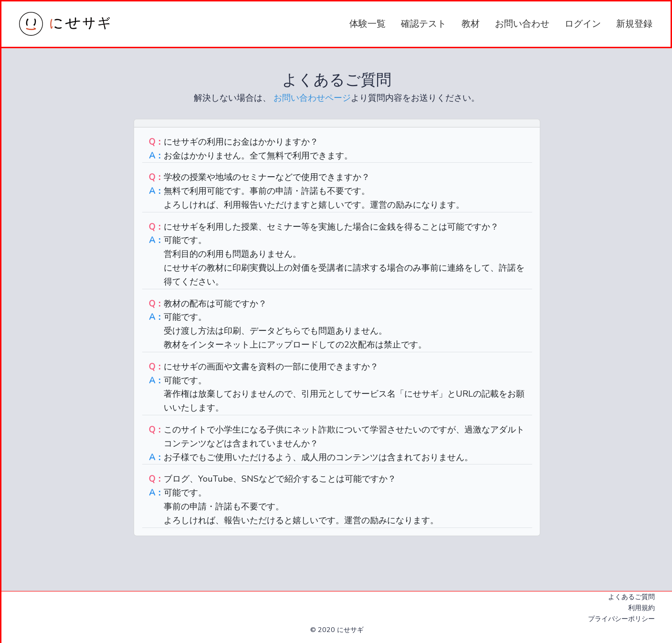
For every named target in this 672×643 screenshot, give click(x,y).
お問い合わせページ (311, 98)
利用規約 (641, 608)
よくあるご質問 (631, 597)
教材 (471, 24)
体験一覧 (367, 24)
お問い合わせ (522, 24)
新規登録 (634, 24)
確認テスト (424, 24)
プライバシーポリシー (621, 619)
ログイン (583, 24)
